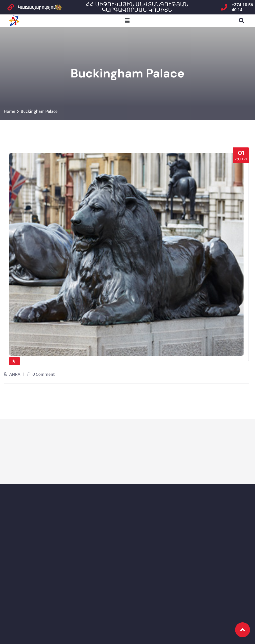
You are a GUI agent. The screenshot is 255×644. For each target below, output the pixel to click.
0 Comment (44, 374)
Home (9, 111)
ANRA (15, 374)
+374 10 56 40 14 (243, 7)
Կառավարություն (38, 7)
